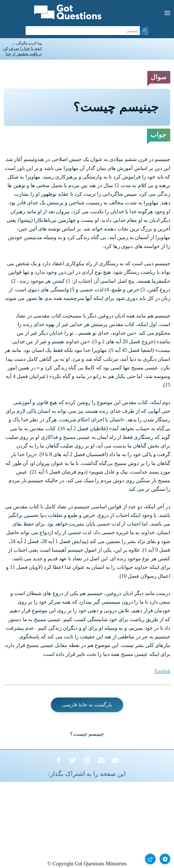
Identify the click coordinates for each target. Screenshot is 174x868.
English (162, 671)
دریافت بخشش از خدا (24, 54)
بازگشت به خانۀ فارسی (87, 705)
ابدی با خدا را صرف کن (22, 49)
